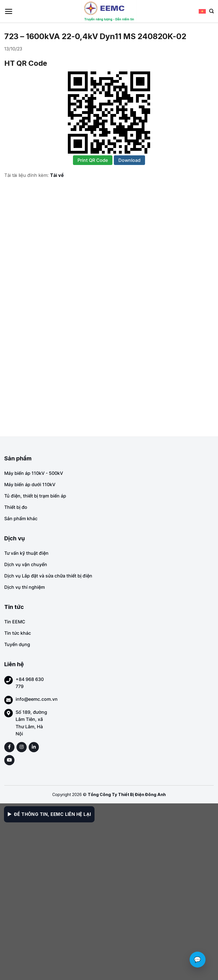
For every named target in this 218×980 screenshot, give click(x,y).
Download (129, 160)
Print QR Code (93, 160)
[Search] (211, 11)
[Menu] (9, 11)
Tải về (57, 175)
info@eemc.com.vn (37, 699)
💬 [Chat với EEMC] (198, 960)
